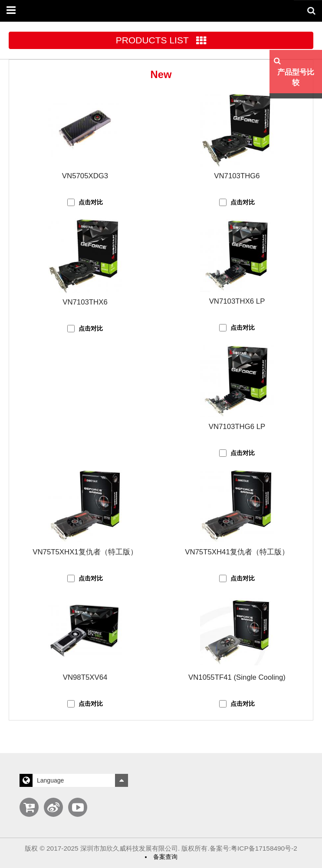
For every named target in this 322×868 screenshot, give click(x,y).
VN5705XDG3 (85, 176)
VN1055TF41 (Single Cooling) (237, 677)
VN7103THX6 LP (237, 301)
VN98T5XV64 (85, 677)
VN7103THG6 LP (237, 427)
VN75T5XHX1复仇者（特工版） (85, 552)
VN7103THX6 (85, 302)
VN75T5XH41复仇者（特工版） (237, 552)
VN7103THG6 (237, 176)
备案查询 (165, 857)
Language (74, 780)
